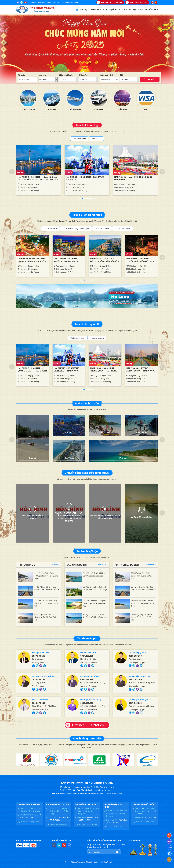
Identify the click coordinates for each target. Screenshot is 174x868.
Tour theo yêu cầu (139, 2)
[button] (5, 43)
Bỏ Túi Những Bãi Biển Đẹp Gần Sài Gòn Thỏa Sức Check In (47, 588)
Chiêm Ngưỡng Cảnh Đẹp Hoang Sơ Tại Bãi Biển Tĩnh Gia (45, 617)
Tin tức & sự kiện (87, 551)
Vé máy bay (75, 109)
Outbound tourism (78, 338)
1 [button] (78, 198)
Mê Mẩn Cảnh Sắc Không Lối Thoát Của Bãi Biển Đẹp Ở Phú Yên (95, 603)
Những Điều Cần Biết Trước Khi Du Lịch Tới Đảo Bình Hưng (95, 616)
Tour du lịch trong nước (87, 215)
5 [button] (86, 198)
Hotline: (112, 2)
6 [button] (88, 198)
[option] (28, 99)
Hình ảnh (41, 2)
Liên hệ (56, 2)
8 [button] (92, 198)
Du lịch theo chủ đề (123, 228)
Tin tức (33, 2)
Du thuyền (52, 109)
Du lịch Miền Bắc (50, 228)
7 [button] (90, 198)
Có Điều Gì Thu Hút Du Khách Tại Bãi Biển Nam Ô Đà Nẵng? (95, 588)
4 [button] (84, 198)
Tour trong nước (79, 139)
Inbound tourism (97, 338)
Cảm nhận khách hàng (69, 2)
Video (49, 2)
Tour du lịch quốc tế (87, 324)
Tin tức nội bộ (27, 565)
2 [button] (80, 198)
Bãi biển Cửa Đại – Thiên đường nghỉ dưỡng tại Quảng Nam (46, 576)
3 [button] (82, 198)
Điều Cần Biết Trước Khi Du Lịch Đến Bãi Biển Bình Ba (94, 574)
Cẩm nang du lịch (77, 565)
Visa (146, 109)
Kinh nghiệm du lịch (127, 565)
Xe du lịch (99, 109)
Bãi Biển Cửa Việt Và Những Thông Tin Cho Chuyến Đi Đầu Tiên (46, 603)
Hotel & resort (28, 109)
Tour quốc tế (96, 139)
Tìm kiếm (151, 79)
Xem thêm (54, 565)
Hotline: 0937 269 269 (89, 725)
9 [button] (94, 198)
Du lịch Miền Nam (102, 228)
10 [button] (96, 198)
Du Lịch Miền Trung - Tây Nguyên (76, 228)
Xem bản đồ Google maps (30, 822)
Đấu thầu (122, 109)
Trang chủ (77, 10)
